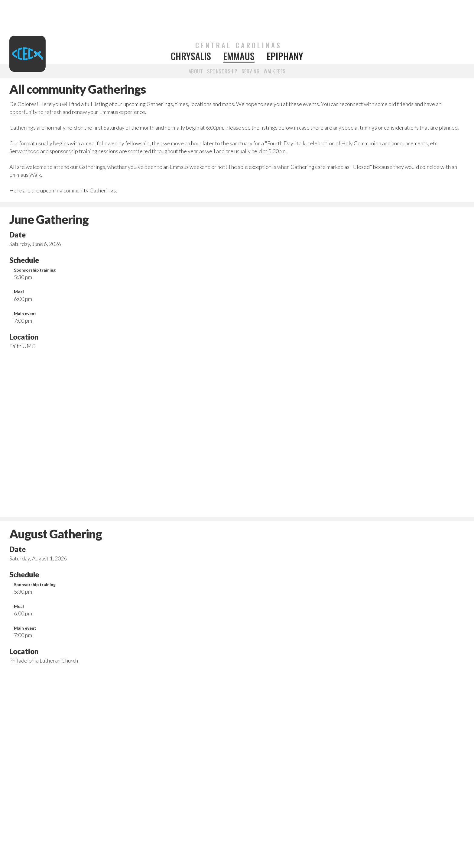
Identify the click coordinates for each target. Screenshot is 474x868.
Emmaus (239, 56)
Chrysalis (191, 56)
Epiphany (285, 56)
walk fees (275, 71)
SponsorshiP (222, 71)
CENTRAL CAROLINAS (239, 45)
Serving (251, 71)
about (196, 71)
